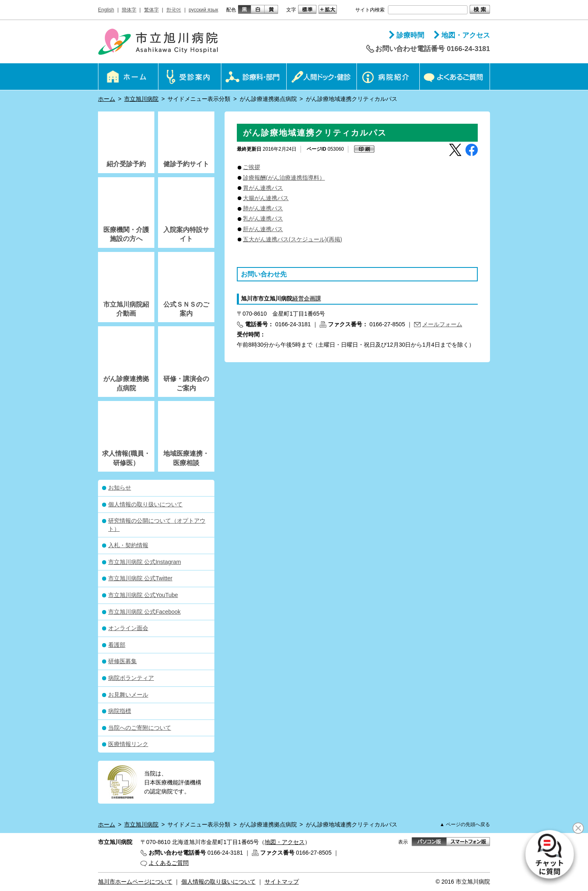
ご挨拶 (252, 167)
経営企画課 (307, 298)
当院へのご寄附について (140, 728)
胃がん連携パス (263, 188)
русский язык (203, 10)
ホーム (107, 99)
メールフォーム (442, 324)
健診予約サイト (186, 164)
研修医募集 (122, 661)
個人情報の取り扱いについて (145, 504)
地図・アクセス (466, 35)
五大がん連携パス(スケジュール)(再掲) (293, 239)
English (106, 10)
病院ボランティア (131, 678)
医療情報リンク (128, 744)
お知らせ (120, 488)
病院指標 (120, 711)
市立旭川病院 (141, 99)
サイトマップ (282, 882)
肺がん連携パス (263, 208)
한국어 (174, 10)
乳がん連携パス (263, 218)
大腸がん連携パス (266, 198)
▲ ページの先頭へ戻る (465, 824)
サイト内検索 (370, 10)
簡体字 (129, 10)
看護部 (117, 645)
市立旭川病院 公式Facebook (144, 612)
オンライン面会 (128, 628)
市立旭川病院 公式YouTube (143, 595)
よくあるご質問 (169, 863)
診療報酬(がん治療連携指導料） (284, 178)
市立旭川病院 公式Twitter (140, 578)
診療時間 (410, 35)
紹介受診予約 (126, 164)
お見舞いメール (128, 695)
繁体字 (151, 10)
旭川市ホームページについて (135, 882)
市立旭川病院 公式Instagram (145, 562)
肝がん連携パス (263, 229)
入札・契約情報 (128, 545)
